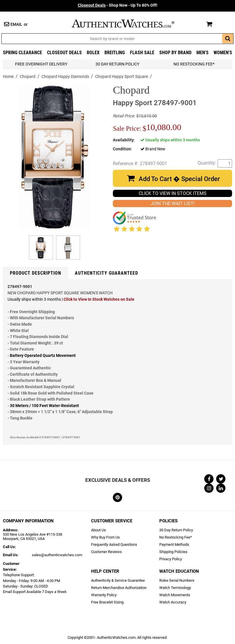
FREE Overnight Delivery (41, 64)
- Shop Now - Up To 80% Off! (117, 5)
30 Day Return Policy (176, 530)
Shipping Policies (173, 552)
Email (16, 24)
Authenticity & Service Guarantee (118, 580)
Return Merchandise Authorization (119, 588)
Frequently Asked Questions (114, 544)
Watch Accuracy (173, 602)
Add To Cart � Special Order (179, 179)
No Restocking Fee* (194, 64)
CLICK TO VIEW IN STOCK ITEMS (173, 193)
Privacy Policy (171, 559)
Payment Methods (174, 544)
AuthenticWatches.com (129, 23)
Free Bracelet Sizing (107, 602)
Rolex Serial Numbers (177, 580)
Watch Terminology (175, 588)
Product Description (36, 273)
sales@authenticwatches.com (57, 555)
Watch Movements (175, 595)
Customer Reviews (106, 552)
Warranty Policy (104, 595)
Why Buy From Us (105, 537)
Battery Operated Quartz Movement (43, 356)
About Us (98, 530)
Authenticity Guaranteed (106, 273)
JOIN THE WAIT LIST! (173, 204)
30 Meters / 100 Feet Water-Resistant (44, 406)
